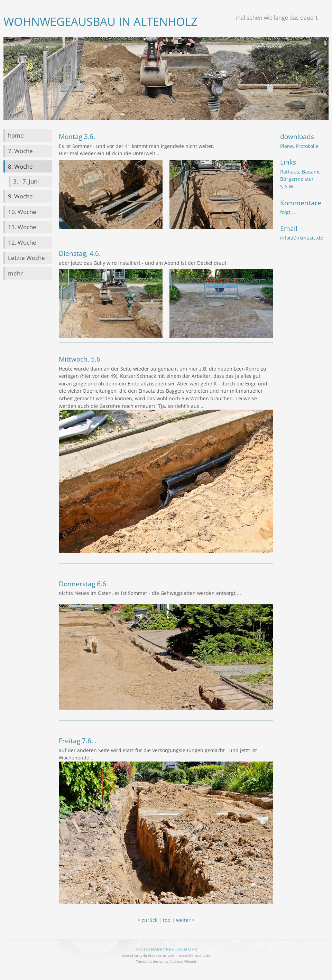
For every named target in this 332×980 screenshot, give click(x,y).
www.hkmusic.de (195, 955)
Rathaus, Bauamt (300, 172)
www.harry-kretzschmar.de (148, 955)
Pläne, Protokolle (299, 146)
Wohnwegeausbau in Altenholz (100, 22)
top (167, 920)
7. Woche (20, 151)
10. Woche (22, 212)
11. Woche (22, 227)
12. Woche (22, 242)
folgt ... (288, 212)
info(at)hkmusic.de (302, 238)
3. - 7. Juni (26, 181)
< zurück (147, 920)
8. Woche (20, 166)
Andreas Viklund (183, 961)
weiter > (185, 920)
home (16, 135)
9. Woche (20, 196)
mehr (15, 273)
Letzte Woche (26, 258)
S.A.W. (287, 186)
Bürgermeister (297, 179)
